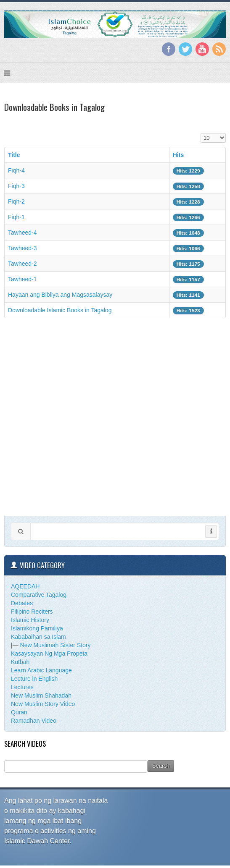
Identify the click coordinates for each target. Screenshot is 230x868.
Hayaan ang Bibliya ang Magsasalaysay (60, 295)
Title (14, 155)
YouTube (202, 49)
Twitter (185, 49)
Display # (201, 133)
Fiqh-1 (16, 217)
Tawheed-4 (22, 233)
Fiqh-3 (16, 186)
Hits (178, 155)
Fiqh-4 (16, 170)
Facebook (169, 49)
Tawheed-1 (22, 279)
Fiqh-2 (16, 201)
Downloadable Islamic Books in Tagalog (60, 310)
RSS (219, 49)
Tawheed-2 (22, 264)
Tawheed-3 (22, 248)
